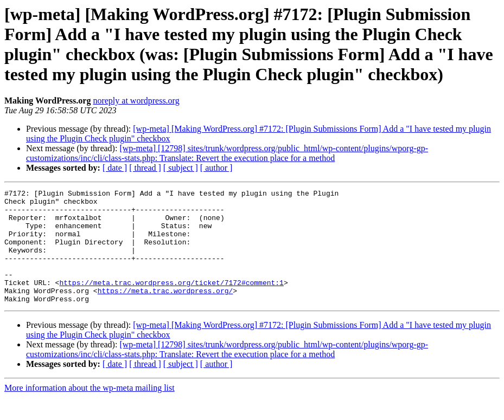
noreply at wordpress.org (136, 101)
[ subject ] (181, 168)
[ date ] (115, 168)
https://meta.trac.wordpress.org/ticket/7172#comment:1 (171, 302)
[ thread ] (145, 168)
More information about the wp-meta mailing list (90, 411)
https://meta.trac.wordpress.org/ (165, 312)
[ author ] (216, 168)
